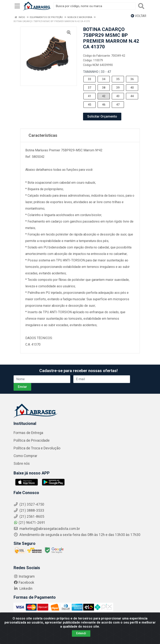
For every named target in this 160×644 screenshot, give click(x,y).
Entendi (81, 633)
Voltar (139, 16)
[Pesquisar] (141, 6)
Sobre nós (22, 464)
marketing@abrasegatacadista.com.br (47, 529)
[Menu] (17, 6)
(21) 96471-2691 (29, 523)
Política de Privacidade (32, 440)
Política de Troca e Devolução (37, 448)
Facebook (24, 582)
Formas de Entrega (28, 433)
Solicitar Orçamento (102, 116)
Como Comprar (25, 456)
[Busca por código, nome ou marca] (94, 6)
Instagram (24, 576)
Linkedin (23, 589)
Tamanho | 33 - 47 (97, 72)
